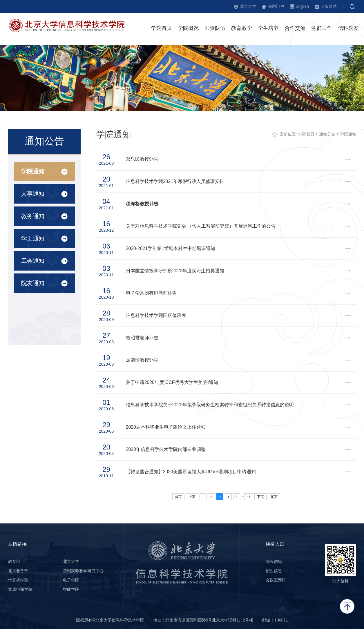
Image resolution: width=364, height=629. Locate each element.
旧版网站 (329, 6)
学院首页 (162, 29)
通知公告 (327, 134)
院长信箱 (274, 562)
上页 (192, 497)
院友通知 (32, 283)
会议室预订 (276, 580)
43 (249, 497)
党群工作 (322, 29)
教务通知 (32, 216)
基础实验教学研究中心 (83, 571)
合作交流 (295, 29)
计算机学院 (18, 580)
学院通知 (32, 172)
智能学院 (71, 590)
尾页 (274, 497)
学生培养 (268, 29)
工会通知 (32, 261)
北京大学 (248, 6)
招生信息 (274, 571)
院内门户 (276, 6)
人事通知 (32, 194)
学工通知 (32, 239)
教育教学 (242, 29)
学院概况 (188, 29)
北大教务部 (18, 571)
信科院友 (348, 29)
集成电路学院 (20, 590)
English (302, 6)
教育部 (14, 562)
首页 (178, 497)
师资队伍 (215, 29)
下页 (260, 497)
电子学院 (71, 580)
